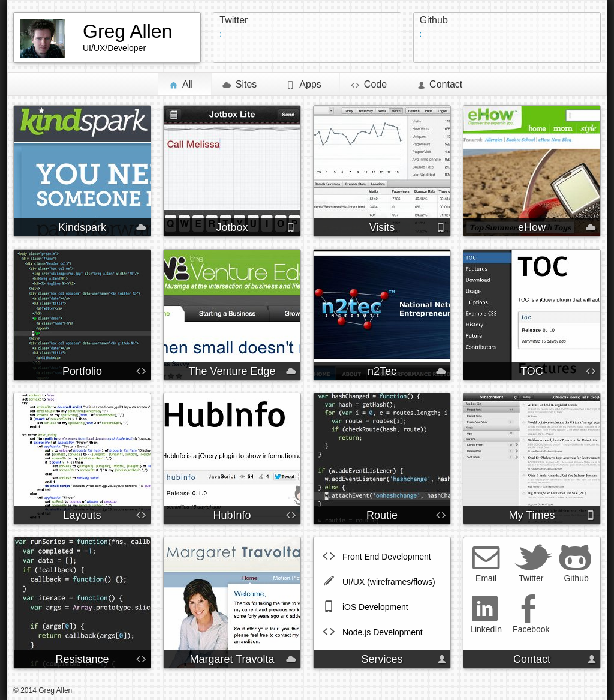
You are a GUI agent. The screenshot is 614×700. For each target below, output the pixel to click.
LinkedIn (486, 614)
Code (369, 84)
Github (434, 20)
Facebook (531, 614)
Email (486, 563)
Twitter (234, 20)
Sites (240, 84)
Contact (439, 84)
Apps (303, 84)
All (185, 84)
